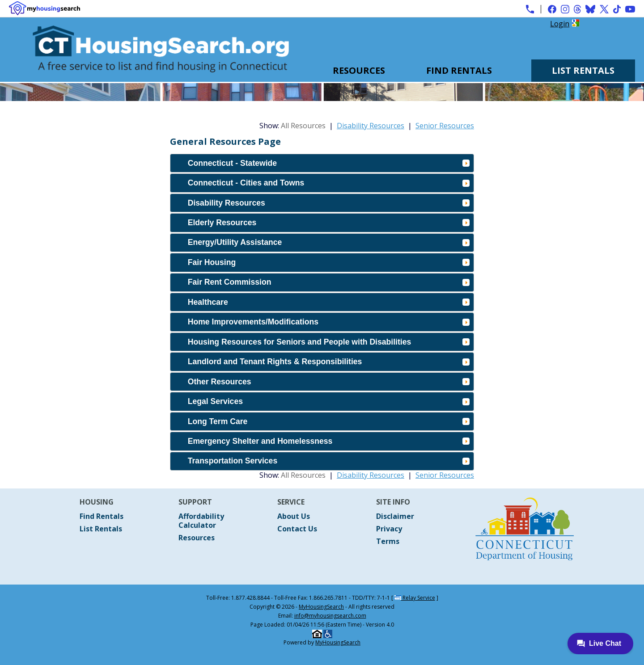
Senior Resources (445, 126)
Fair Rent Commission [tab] (329, 282)
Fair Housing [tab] (329, 262)
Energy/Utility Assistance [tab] (329, 242)
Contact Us (297, 529)
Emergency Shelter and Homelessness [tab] (329, 441)
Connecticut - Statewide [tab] (329, 163)
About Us (294, 516)
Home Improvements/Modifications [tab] (329, 322)
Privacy (389, 529)
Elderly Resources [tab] (329, 223)
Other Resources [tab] (329, 382)
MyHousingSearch (321, 607)
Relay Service (415, 598)
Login (560, 24)
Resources (359, 70)
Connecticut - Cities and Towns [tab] (329, 183)
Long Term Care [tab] (329, 421)
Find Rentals (459, 70)
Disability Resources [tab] (329, 203)
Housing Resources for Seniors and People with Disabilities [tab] (329, 342)
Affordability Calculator (201, 521)
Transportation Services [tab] (329, 461)
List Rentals (583, 70)
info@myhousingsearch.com (330, 616)
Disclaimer (395, 516)
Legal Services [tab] (329, 401)
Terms (388, 541)
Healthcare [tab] (329, 302)
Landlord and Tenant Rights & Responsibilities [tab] (329, 362)
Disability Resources (371, 126)
